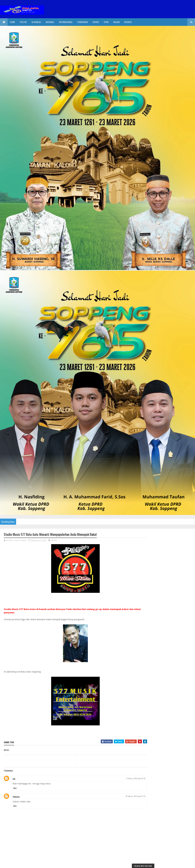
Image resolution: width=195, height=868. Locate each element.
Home (13, 22)
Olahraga (36, 22)
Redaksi (128, 22)
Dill (14, 779)
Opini (106, 22)
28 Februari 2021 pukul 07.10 (130, 796)
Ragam (116, 22)
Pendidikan (83, 22)
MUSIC (54, 540)
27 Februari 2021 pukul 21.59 (130, 778)
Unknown (16, 797)
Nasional (50, 22)
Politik (23, 22)
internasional (66, 22)
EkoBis (96, 22)
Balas (15, 788)
